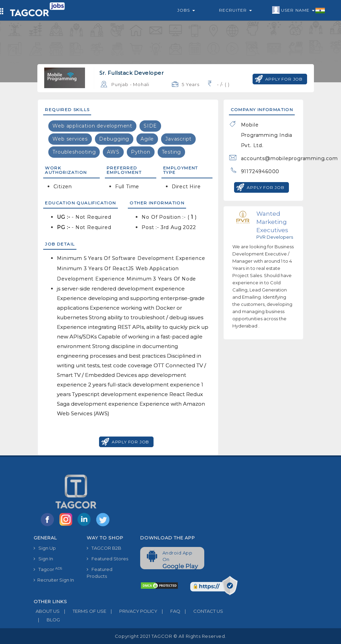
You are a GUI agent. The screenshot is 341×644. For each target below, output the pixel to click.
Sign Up (45, 548)
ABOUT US (47, 611)
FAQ (169, 611)
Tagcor (48, 569)
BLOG (47, 620)
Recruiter (235, 10)
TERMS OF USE (83, 611)
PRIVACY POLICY (132, 611)
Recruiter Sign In (54, 580)
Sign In (43, 559)
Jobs (186, 10)
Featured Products (100, 573)
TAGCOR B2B (104, 548)
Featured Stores (107, 559)
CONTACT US (202, 611)
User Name (299, 10)
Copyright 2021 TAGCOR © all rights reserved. (170, 636)
